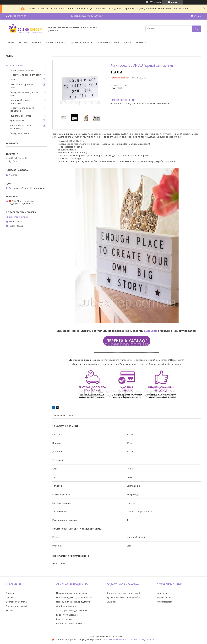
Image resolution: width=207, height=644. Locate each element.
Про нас (23, 42)
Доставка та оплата (82, 42)
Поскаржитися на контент (115, 640)
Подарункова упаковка (22, 70)
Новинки (37, 42)
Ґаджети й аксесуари (21, 116)
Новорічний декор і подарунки (20, 102)
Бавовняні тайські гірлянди (70, 623)
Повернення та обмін (108, 42)
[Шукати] (196, 29)
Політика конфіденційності (143, 640)
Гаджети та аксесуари (68, 615)
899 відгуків (155, 2)
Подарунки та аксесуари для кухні (25, 94)
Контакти (141, 42)
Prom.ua (120, 637)
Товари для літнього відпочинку (20, 127)
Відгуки (127, 42)
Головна (10, 42)
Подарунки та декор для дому (25, 75)
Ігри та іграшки (18, 121)
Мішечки (111, 602)
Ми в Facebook (164, 597)
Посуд (13, 80)
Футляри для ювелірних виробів (123, 597)
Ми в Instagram (164, 602)
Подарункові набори (21, 133)
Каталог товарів (54, 42)
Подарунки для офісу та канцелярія (22, 109)
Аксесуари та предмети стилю (22, 86)
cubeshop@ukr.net (18, 217)
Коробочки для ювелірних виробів (124, 593)
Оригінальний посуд (67, 606)
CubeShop (150, 331)
